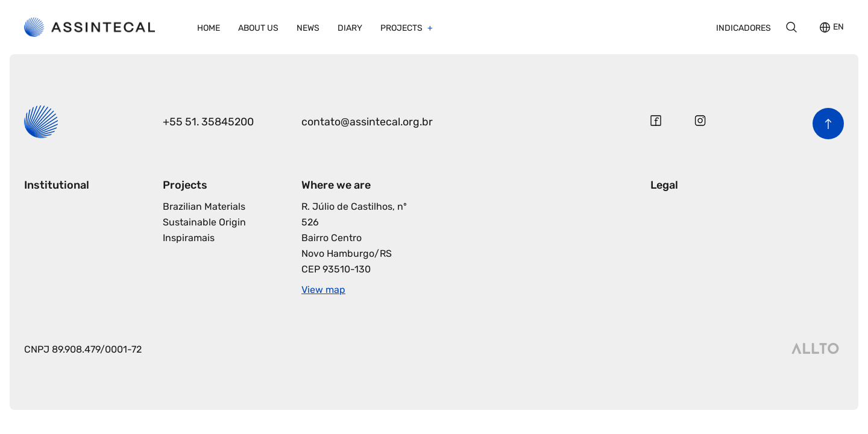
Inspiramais (189, 238)
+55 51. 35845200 (209, 122)
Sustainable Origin (204, 222)
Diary (350, 28)
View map (323, 290)
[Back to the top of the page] (828, 124)
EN (838, 27)
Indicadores (744, 28)
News (308, 28)
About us (258, 28)
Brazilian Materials (204, 206)
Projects (402, 28)
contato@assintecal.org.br (368, 122)
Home (209, 28)
